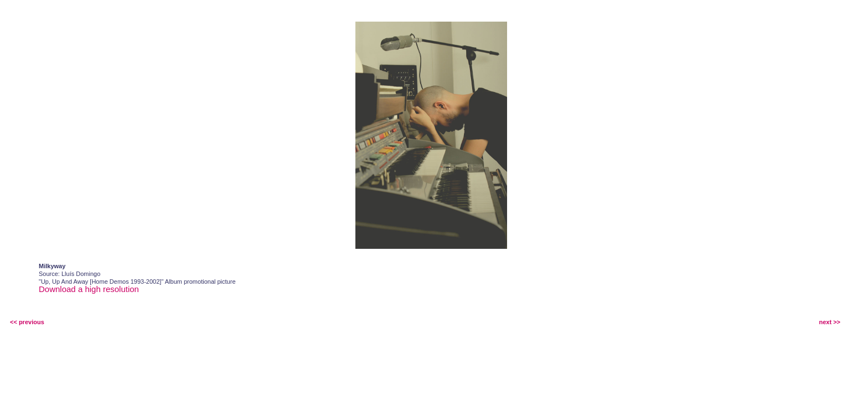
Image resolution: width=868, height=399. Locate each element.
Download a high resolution (89, 289)
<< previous (27, 322)
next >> (830, 322)
